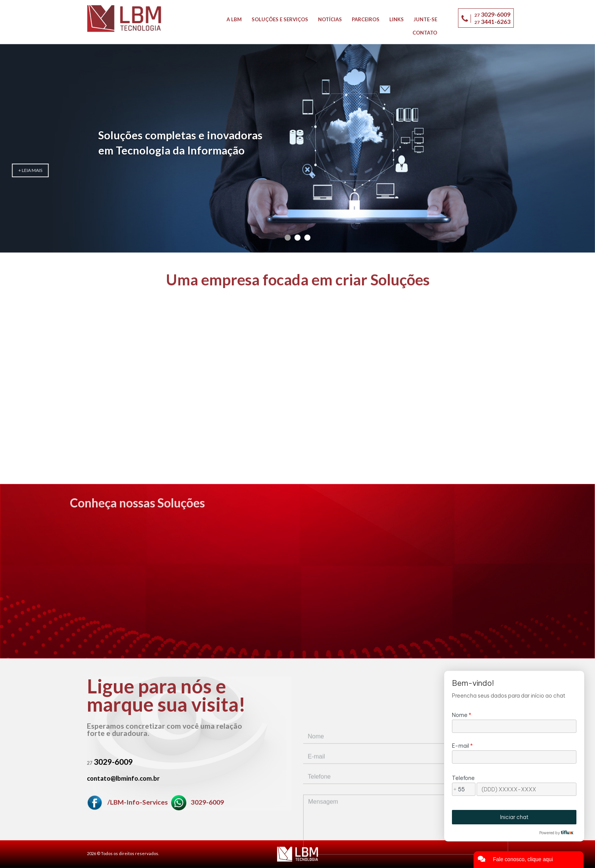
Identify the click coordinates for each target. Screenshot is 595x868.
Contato (425, 33)
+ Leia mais (165, 185)
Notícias (330, 19)
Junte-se (425, 19)
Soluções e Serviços (280, 19)
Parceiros (366, 19)
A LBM (234, 19)
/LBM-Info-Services (128, 802)
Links (397, 19)
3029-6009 (198, 802)
